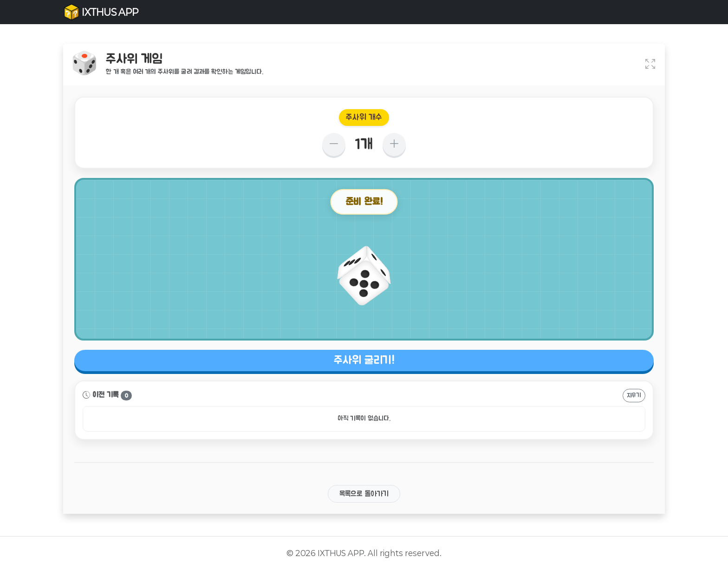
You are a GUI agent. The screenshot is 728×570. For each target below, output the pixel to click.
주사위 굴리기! (364, 360)
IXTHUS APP (101, 12)
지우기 (634, 396)
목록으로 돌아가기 (364, 494)
